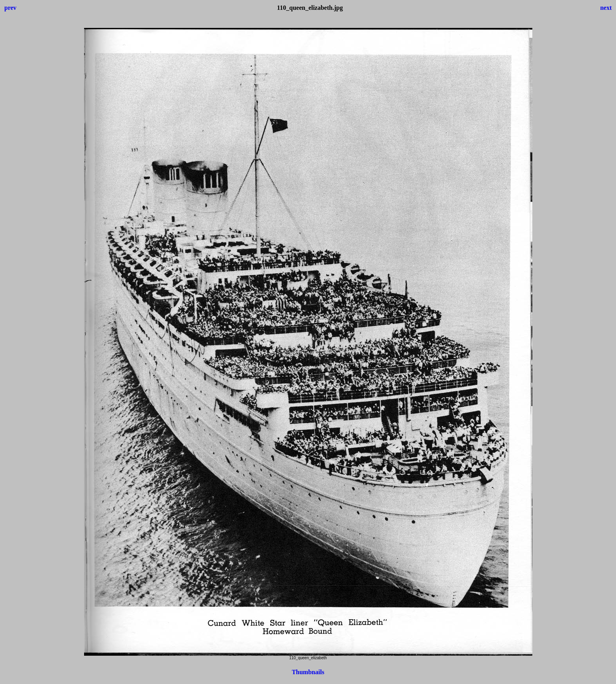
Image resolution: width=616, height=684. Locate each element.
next (606, 8)
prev (10, 8)
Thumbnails (308, 672)
